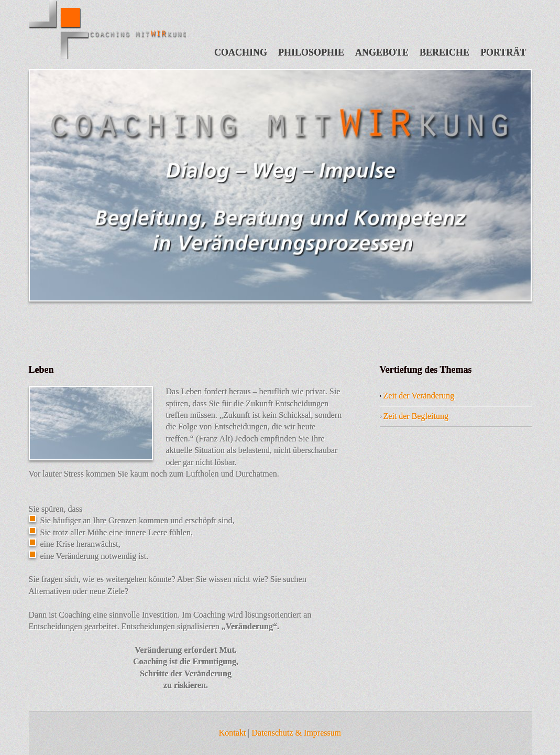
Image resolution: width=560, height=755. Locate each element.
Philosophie (311, 52)
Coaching (241, 52)
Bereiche (444, 52)
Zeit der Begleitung (416, 416)
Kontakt (233, 733)
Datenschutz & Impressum (297, 733)
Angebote (382, 52)
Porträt (503, 52)
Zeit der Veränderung (419, 396)
